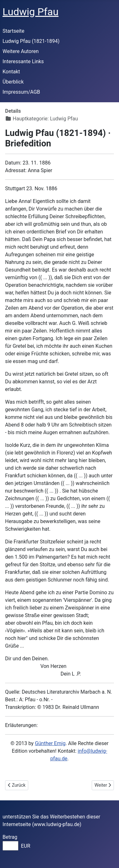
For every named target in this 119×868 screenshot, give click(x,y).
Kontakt (11, 72)
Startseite (13, 31)
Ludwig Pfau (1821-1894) (31, 41)
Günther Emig (50, 743)
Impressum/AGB (21, 92)
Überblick (13, 82)
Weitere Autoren (21, 51)
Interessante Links (23, 61)
